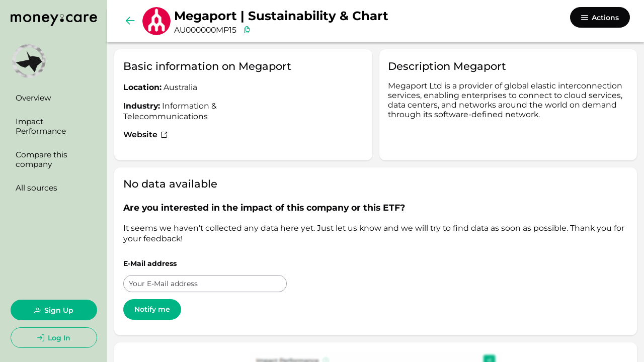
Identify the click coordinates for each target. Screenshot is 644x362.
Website (145, 134)
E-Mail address (150, 263)
